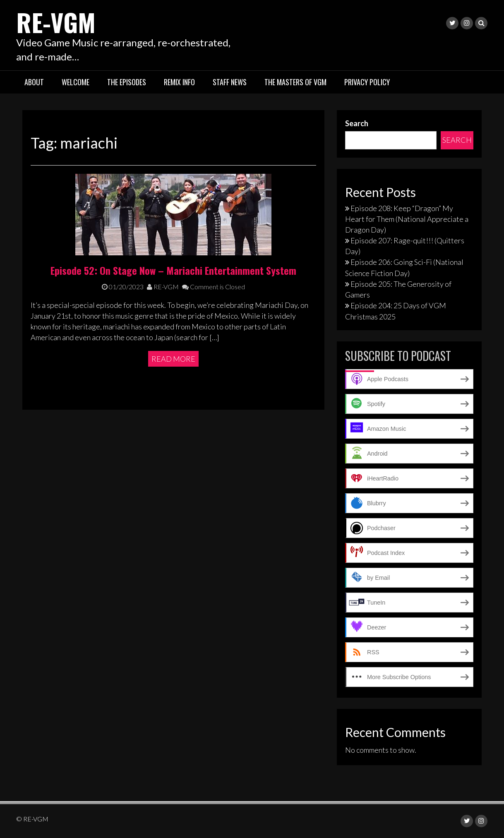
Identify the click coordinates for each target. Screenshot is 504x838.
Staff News (230, 82)
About (34, 82)
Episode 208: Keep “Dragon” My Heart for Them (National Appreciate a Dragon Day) (407, 219)
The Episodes (127, 82)
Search (357, 123)
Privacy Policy (367, 82)
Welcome (76, 82)
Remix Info (179, 82)
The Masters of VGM (295, 82)
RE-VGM (56, 22)
